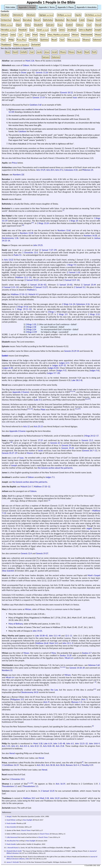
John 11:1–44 (55, 636)
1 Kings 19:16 (23, 307)
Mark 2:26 (30, 61)
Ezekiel (69, 25)
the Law (54, 690)
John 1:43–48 (59, 743)
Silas (74, 40)
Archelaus (93, 15)
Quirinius (44, 40)
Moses (98, 35)
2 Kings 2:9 (62, 314)
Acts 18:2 (41, 765)
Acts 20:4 (50, 170)
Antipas (64, 15)
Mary (43, 35)
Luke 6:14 (48, 743)
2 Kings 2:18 (31, 327)
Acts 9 (46, 702)
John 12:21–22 (81, 743)
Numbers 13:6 (64, 230)
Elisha (28, 25)
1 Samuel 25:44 (89, 285)
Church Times (26, 830)
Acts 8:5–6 (24, 746)
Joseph (98, 30)
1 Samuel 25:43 (65, 285)
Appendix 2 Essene (21, 392)
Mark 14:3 (54, 643)
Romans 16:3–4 (73, 765)
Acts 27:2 (59, 170)
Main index (10, 7)
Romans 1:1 (77, 702)
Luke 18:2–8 (77, 380)
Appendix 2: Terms (47, 7)
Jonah (54, 52)
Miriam (75, 35)
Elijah (19, 25)
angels (89, 528)
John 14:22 (55, 798)
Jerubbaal (72, 30)
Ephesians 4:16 (83, 304)
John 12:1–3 (68, 643)
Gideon (80, 25)
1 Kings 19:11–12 (23, 309)
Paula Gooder (11, 823)
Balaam (17, 20)
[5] (49, 500)
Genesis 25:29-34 (72, 351)
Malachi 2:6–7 (27, 487)
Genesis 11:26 (42, 72)
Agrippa (46, 15)
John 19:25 (38, 245)
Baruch (37, 20)
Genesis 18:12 (66, 92)
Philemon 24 (88, 170)
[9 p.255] (30, 783)
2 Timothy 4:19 (87, 765)
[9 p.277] (88, 399)
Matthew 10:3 (29, 798)
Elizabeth (38, 25)
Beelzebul (60, 20)
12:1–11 (69, 636)
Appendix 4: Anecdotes (87, 7)
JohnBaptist (85, 30)
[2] (96, 682)
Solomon (97, 40)
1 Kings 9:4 (71, 265)
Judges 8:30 (8, 368)
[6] (93, 726)
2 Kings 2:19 (31, 332)
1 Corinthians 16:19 (10, 765)
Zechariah (36, 45)
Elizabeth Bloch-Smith (14, 851)
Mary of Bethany (16, 624)
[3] (83, 762)
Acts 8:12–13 (36, 746)
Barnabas (27, 20)
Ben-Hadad (72, 20)
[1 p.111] (63, 667)
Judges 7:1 (50, 477)
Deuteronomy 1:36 (10, 238)
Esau (60, 25)
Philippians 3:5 (17, 699)
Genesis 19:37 (42, 553)
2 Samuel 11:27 (41, 287)
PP (21, 40)
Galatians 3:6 (36, 105)
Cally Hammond (12, 837)
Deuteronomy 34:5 (30, 692)
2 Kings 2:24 (31, 329)
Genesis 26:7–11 (90, 451)
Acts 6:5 (15, 746)
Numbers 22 (18, 175)
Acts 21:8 (60, 746)
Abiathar (5, 15)
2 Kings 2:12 (94, 314)
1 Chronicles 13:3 (30, 253)
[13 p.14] (72, 391)
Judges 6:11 (64, 363)
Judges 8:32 (53, 368)
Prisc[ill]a (33, 40)
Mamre (30, 453)
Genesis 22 (55, 443)
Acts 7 (84, 699)
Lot (21, 35)
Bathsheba (48, 20)
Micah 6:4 (69, 658)
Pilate (43, 410)
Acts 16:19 (60, 784)
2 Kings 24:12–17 (91, 436)
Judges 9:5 (61, 370)
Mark (35, 35)
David (98, 20)
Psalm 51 (18, 255)
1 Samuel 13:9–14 (71, 280)
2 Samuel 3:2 (80, 287)
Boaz (8, 52)
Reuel (54, 40)
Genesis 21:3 (87, 440)
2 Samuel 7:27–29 (48, 250)
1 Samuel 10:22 (32, 280)
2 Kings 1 (52, 312)
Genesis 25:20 (68, 448)
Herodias (8, 30)
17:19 (40, 440)
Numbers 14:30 (90, 236)
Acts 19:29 (41, 170)
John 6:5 (70, 743)
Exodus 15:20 (66, 655)
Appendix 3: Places (66, 7)
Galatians (22, 131)
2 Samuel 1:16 (74, 272)
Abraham (31, 15)
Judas (13, 35)
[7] (63, 210)
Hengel (9, 816)
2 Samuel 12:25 (48, 791)
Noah (79, 52)
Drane (24, 72)
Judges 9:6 (94, 370)
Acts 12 (26, 426)
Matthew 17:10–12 (19, 294)
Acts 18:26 (60, 765)
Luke (28, 35)
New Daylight (28, 820)
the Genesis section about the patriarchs (55, 468)
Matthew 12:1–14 (23, 277)
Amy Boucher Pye (13, 841)
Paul (3, 40)
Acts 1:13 (6, 746)
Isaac (32, 30)
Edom (7, 25)
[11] (33, 223)
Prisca (14, 163)
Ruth (94, 52)
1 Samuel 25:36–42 (37, 285)
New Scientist (8, 571)
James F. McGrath (13, 862)
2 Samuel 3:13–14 (10, 287)
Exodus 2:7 (87, 653)
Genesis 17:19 (39, 97)
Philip (11, 40)
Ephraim (50, 25)
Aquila (78, 15)
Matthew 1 (32, 290)
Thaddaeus (6, 45)
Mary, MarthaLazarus (58, 35)
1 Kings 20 (73, 221)
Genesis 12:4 (26, 553)
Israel (43, 30)
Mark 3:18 (38, 743)
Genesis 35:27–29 (9, 453)
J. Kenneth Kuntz (12, 848)
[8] (12, 442)
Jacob (54, 30)
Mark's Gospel (94, 575)
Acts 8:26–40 (49, 746)
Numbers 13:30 (27, 233)
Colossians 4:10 (71, 170)
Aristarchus (6, 20)
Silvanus (86, 40)
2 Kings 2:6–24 (69, 304)
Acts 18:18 (50, 765)
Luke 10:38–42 (41, 636)
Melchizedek (87, 35)
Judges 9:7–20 (53, 373)
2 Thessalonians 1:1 (30, 786)
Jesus (47, 52)
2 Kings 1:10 (31, 324)
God (89, 25)
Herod (98, 25)
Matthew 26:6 (42, 643)
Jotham (4, 35)
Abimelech (18, 15)
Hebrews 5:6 (94, 665)
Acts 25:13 (38, 426)
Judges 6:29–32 (59, 365)
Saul (62, 40)
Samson (46, 57)
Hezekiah (23, 30)
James (62, 30)
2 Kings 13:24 (43, 223)
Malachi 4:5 (33, 294)
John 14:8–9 (94, 743)
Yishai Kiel (10, 857)
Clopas (90, 20)
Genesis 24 (66, 445)
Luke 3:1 (38, 400)
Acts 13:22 (9, 260)
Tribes (21, 45)
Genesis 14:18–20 (77, 668)
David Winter (11, 820)
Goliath (24, 52)
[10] (23, 225)
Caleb (82, 20)
